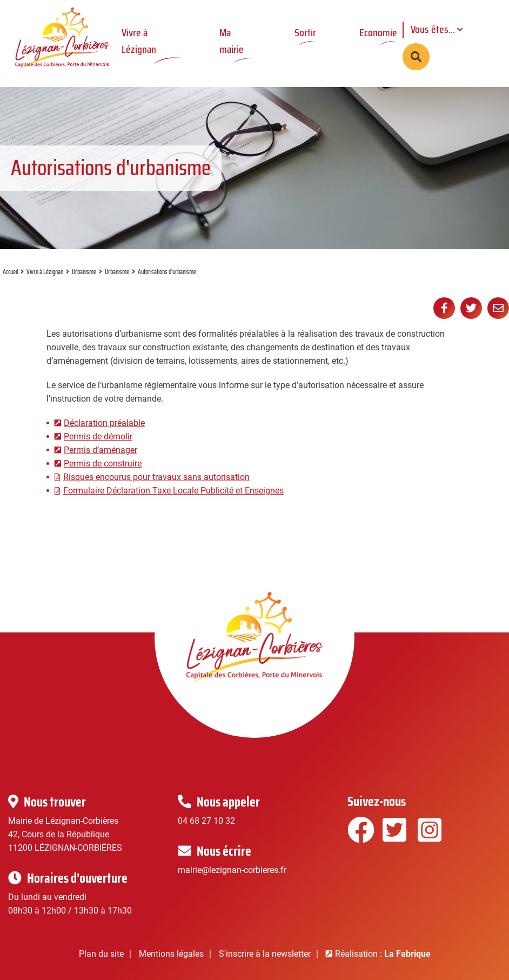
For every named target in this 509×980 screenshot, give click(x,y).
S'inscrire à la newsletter (265, 954)
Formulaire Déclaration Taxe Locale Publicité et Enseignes (173, 491)
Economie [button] (378, 32)
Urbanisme (84, 272)
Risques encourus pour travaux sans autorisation (156, 477)
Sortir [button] (305, 32)
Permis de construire (103, 464)
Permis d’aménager (101, 450)
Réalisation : (383, 954)
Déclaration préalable (104, 423)
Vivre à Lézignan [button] (139, 41)
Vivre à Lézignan (45, 272)
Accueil (10, 272)
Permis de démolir (98, 436)
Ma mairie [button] (232, 41)
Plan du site (101, 954)
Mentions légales (171, 954)
